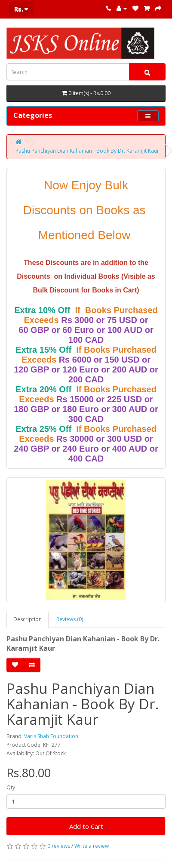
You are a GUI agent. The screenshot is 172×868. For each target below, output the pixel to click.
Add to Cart (86, 826)
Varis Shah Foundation (51, 736)
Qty (11, 787)
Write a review (92, 846)
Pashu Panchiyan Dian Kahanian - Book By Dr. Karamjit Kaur (87, 151)
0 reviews (59, 846)
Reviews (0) (70, 619)
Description (28, 619)
